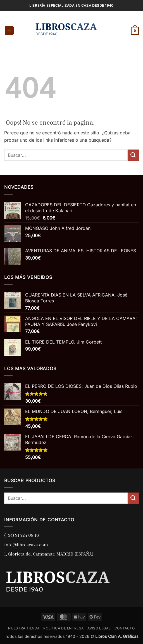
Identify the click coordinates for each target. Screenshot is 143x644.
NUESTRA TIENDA (24, 628)
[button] (9, 31)
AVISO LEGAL (99, 628)
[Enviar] (133, 155)
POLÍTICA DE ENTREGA (64, 628)
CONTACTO (125, 628)
